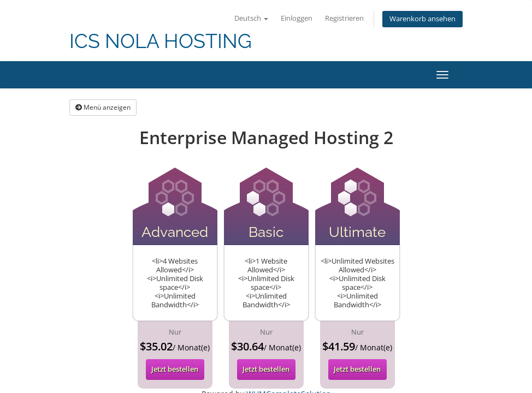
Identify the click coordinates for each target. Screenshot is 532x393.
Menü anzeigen (103, 107)
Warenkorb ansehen (422, 19)
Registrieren (344, 18)
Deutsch (251, 18)
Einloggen (297, 18)
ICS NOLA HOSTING (161, 41)
